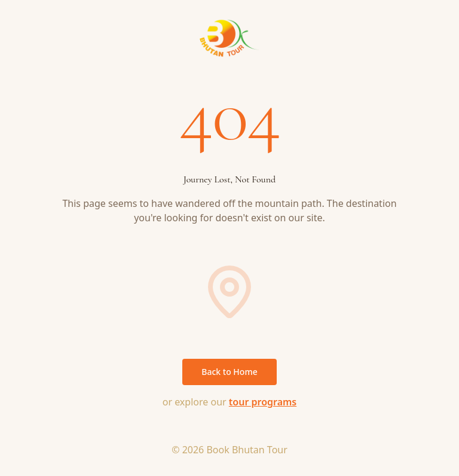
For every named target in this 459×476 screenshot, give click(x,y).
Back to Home (229, 372)
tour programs (263, 402)
